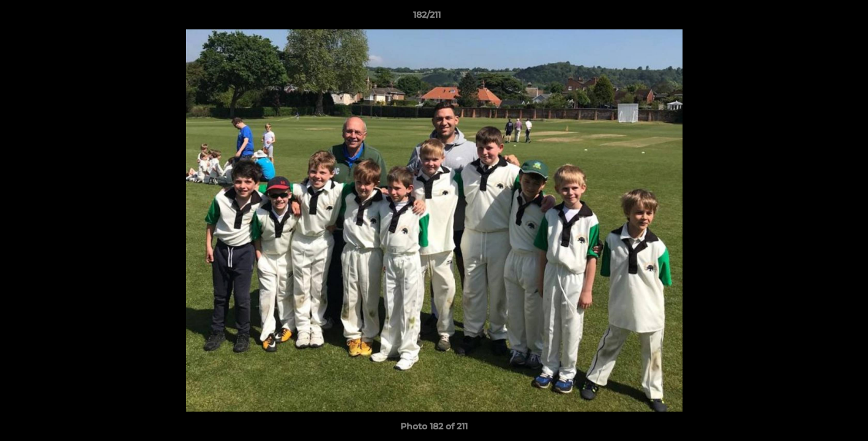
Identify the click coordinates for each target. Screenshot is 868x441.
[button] (817, 18)
